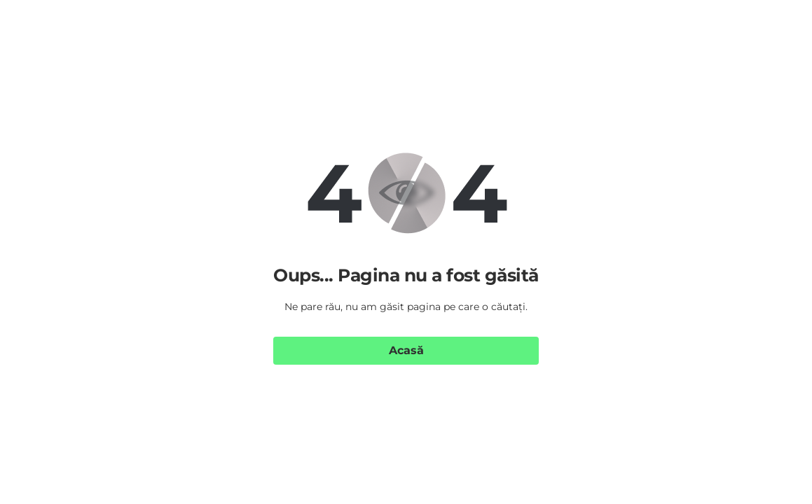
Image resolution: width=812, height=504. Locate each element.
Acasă (406, 350)
